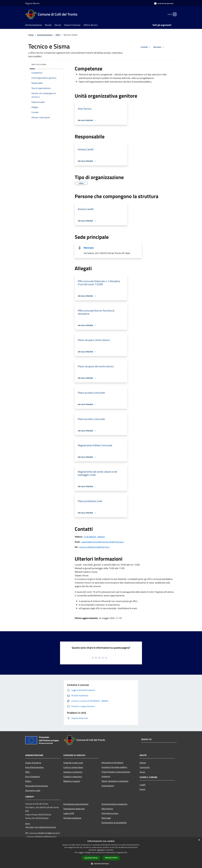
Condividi (146, 47)
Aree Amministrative (34, 767)
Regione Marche (32, 3)
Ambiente (106, 776)
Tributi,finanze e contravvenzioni (116, 772)
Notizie (143, 763)
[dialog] (101, 853)
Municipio (89, 248)
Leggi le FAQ (69, 813)
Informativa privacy (110, 813)
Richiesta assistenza (72, 818)
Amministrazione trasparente (114, 804)
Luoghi (143, 785)
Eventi (142, 789)
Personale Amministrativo (37, 786)
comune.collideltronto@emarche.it (94, 547)
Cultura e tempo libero (73, 767)
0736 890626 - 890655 (94, 537)
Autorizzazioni (108, 786)
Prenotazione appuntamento (76, 804)
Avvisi (142, 772)
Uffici (58, 35)
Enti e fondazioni (33, 777)
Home (31, 35)
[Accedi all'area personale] (164, 3)
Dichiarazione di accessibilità (114, 823)
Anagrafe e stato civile (73, 763)
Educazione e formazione (112, 763)
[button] (101, 864)
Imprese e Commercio (73, 772)
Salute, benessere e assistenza (115, 781)
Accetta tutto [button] (91, 858)
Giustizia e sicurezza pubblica (114, 767)
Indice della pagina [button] (39, 64)
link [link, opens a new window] (126, 853)
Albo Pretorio (107, 809)
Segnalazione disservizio (74, 809)
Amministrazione (45, 35)
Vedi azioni (159, 47)
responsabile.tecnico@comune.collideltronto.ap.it (102, 542)
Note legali (106, 818)
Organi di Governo (33, 763)
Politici (28, 781)
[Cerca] (174, 14)
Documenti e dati (33, 790)
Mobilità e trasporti (72, 781)
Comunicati (145, 767)
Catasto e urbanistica (73, 777)
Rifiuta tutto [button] (111, 858)
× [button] (199, 840)
